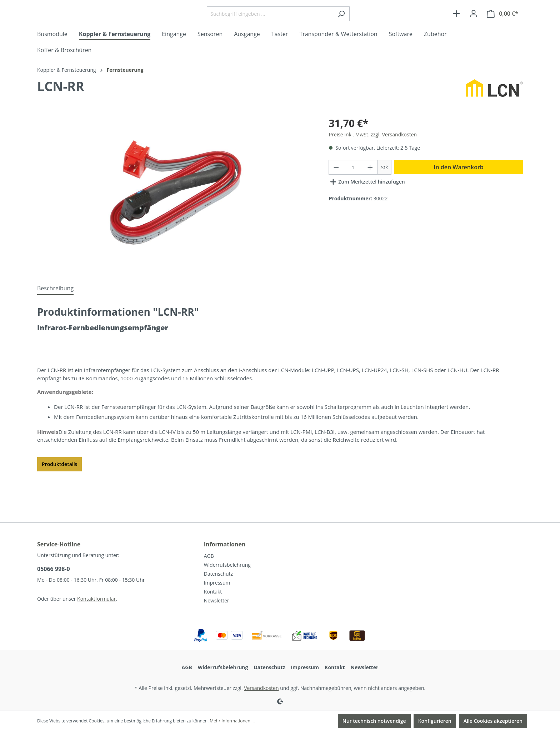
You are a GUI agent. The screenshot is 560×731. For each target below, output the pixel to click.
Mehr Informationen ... (232, 721)
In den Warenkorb (459, 195)
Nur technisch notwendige (374, 721)
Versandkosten (261, 688)
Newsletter (217, 600)
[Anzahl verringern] (336, 196)
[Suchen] (359, 28)
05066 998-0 (54, 569)
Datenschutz (218, 574)
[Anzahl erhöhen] (370, 196)
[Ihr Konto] (474, 28)
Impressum (217, 583)
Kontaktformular (96, 599)
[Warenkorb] (502, 28)
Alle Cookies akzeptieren (493, 721)
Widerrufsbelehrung (227, 565)
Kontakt (213, 592)
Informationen (225, 544)
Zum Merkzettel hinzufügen (367, 209)
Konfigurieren (435, 721)
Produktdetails (59, 492)
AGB (209, 556)
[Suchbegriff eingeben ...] (288, 28)
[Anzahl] (353, 196)
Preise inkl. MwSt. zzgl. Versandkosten (373, 163)
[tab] (55, 317)
